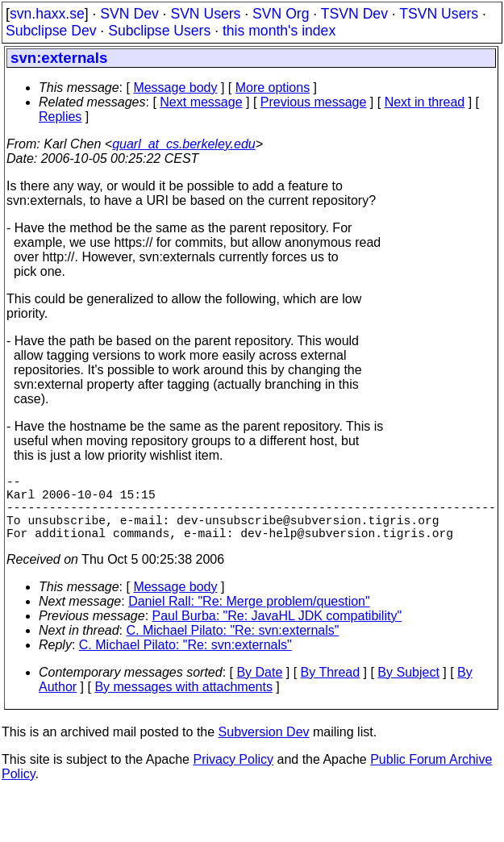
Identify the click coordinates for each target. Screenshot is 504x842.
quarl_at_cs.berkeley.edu (184, 144)
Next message (201, 102)
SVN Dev (129, 14)
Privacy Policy (233, 775)
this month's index (279, 31)
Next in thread (425, 102)
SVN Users (205, 14)
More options (273, 88)
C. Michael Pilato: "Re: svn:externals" (233, 646)
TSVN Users (439, 14)
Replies (60, 117)
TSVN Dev (354, 14)
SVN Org (281, 14)
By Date (259, 688)
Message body (175, 88)
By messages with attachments (183, 703)
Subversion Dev (264, 748)
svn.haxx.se (47, 14)
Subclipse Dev (51, 31)
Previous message (314, 102)
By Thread (331, 688)
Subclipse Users (159, 31)
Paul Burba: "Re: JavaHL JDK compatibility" (277, 632)
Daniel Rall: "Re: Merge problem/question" (249, 617)
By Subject (408, 688)
